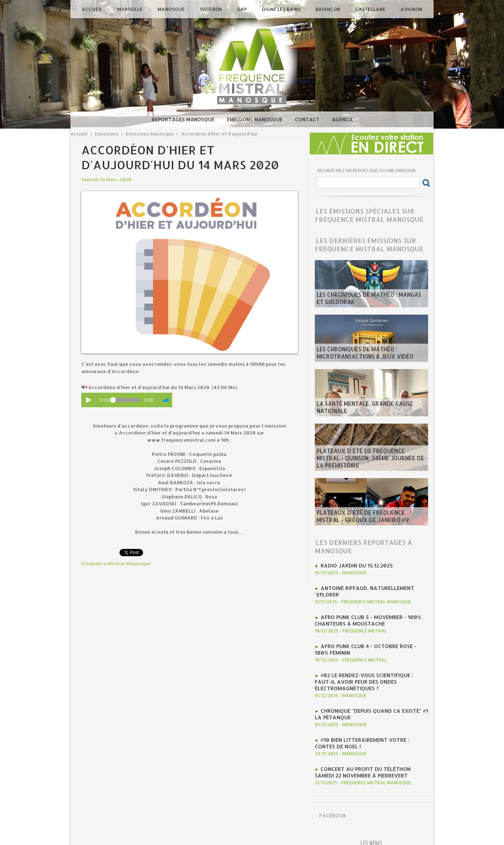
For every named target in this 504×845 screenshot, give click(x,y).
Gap (243, 9)
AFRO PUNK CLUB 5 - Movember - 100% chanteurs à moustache (364, 617)
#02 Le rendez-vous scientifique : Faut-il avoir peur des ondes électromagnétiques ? (371, 675)
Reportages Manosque (184, 119)
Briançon (328, 9)
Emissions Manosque (255, 119)
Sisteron (212, 9)
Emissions (104, 134)
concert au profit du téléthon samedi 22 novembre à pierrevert (369, 761)
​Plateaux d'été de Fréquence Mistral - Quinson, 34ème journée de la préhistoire (371, 463)
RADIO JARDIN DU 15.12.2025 (355, 565)
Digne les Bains (282, 9)
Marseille (131, 9)
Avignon (411, 9)
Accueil (93, 9)
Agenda (342, 119)
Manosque (172, 9)
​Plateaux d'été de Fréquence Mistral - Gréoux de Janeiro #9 (368, 518)
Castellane (371, 9)
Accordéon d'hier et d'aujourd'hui (208, 134)
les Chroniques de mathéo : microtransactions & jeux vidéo (359, 354)
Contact (308, 119)
